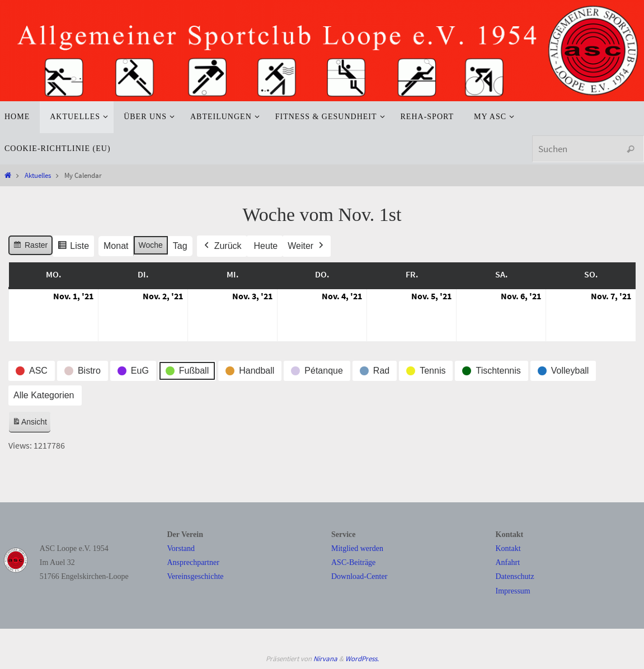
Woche (151, 245)
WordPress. (362, 659)
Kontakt (508, 548)
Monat (116, 246)
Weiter (307, 246)
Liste (73, 248)
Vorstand (181, 548)
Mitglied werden (357, 548)
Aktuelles (38, 175)
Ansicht (31, 424)
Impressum (513, 591)
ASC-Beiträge (353, 562)
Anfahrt (508, 562)
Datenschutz (515, 576)
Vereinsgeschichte (196, 576)
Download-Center (359, 576)
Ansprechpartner (193, 562)
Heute (266, 246)
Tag (180, 246)
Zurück (222, 246)
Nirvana (325, 659)
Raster (30, 247)
